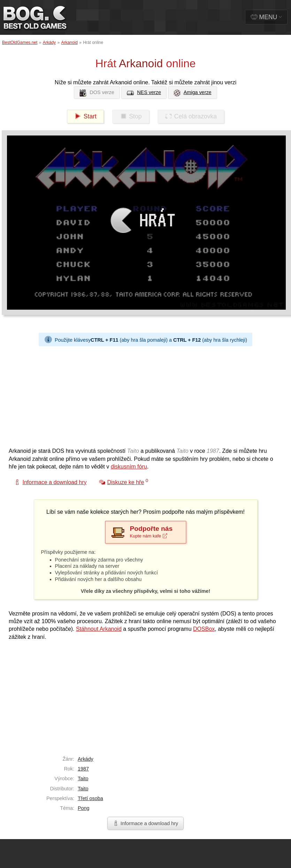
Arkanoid (69, 42)
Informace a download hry (146, 823)
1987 (83, 769)
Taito (83, 778)
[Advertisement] (97, 395)
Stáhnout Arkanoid (99, 629)
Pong (84, 808)
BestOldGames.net (20, 42)
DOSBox (204, 629)
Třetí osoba (90, 798)
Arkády (49, 42)
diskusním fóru (129, 467)
